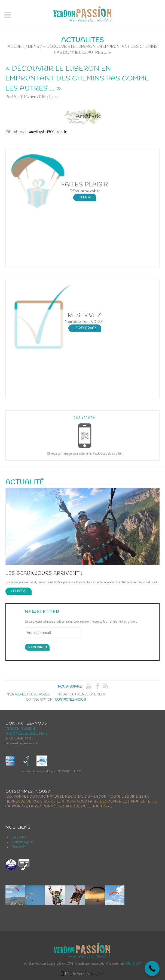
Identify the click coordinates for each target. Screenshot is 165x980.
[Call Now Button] (152, 968)
